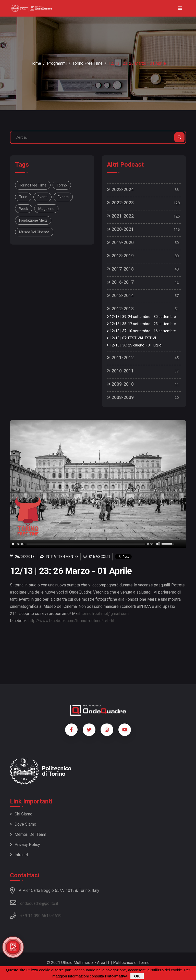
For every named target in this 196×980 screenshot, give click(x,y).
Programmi (57, 63)
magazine (46, 209)
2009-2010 (120, 384)
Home (36, 63)
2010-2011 (120, 371)
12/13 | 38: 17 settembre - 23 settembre (141, 324)
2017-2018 (120, 269)
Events (63, 197)
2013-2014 (120, 295)
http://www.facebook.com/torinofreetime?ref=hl (71, 621)
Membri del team (28, 834)
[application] (98, 544)
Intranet (19, 855)
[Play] (13, 544)
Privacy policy (25, 845)
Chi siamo (21, 814)
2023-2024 (120, 189)
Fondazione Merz (33, 220)
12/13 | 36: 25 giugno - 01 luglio (134, 345)
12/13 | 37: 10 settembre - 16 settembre (141, 331)
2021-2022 (120, 216)
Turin (23, 197)
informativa (117, 976)
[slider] (86, 544)
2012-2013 (120, 309)
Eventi (42, 197)
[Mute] (158, 544)
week (24, 209)
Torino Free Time (88, 63)
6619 (57, 916)
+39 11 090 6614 (35, 916)
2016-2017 (120, 282)
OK (137, 976)
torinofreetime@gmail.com (105, 614)
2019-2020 (120, 242)
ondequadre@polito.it (34, 903)
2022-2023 (120, 203)
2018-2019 (120, 256)
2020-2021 (120, 229)
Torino (62, 185)
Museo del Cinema (34, 232)
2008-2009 (120, 397)
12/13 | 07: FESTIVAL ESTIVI (131, 338)
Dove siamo (23, 824)
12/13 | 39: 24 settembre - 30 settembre (141, 317)
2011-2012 (120, 358)
